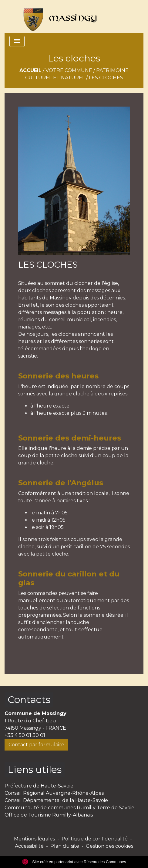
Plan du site (65, 846)
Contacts (29, 700)
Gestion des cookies (109, 846)
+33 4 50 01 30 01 (25, 735)
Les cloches (106, 78)
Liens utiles (35, 769)
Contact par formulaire (36, 745)
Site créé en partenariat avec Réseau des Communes (74, 862)
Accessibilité (29, 846)
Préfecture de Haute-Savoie (39, 786)
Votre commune (69, 70)
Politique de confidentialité (95, 839)
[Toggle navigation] (17, 41)
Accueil (30, 70)
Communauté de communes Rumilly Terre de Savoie (69, 808)
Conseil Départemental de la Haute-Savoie (56, 800)
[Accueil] (57, 17)
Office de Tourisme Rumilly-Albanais (49, 815)
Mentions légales (34, 839)
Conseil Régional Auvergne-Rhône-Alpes (54, 793)
